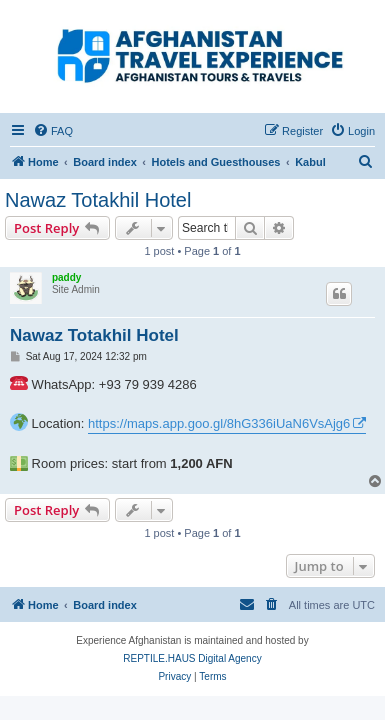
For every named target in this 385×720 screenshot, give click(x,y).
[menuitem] (53, 131)
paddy (66, 277)
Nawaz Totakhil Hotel (98, 200)
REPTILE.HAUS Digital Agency (192, 658)
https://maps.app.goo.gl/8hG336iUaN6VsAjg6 (219, 423)
